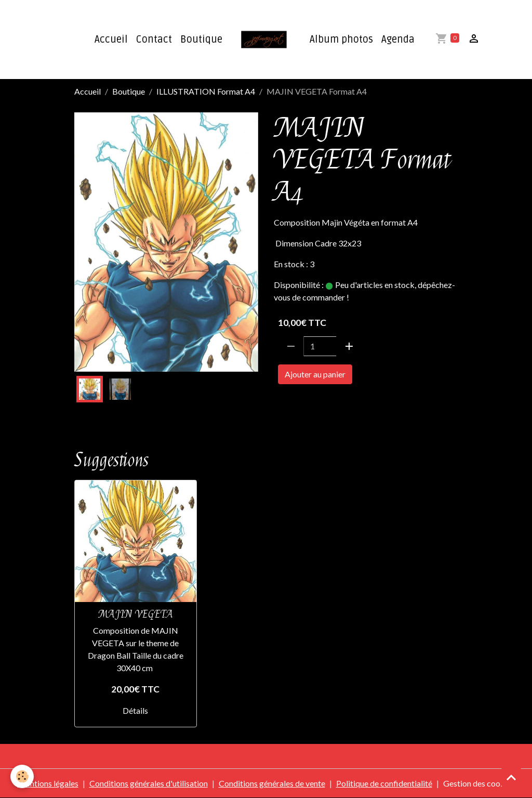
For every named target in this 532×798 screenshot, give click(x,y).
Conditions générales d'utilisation (149, 783)
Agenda (398, 40)
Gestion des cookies (479, 783)
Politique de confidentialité (384, 783)
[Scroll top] (511, 777)
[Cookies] (22, 776)
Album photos (341, 40)
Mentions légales (48, 783)
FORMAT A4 (357, 404)
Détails (135, 710)
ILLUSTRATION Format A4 (206, 91)
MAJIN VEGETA (136, 614)
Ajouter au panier (315, 374)
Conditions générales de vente (272, 783)
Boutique (201, 40)
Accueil (111, 40)
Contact (154, 40)
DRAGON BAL (302, 404)
